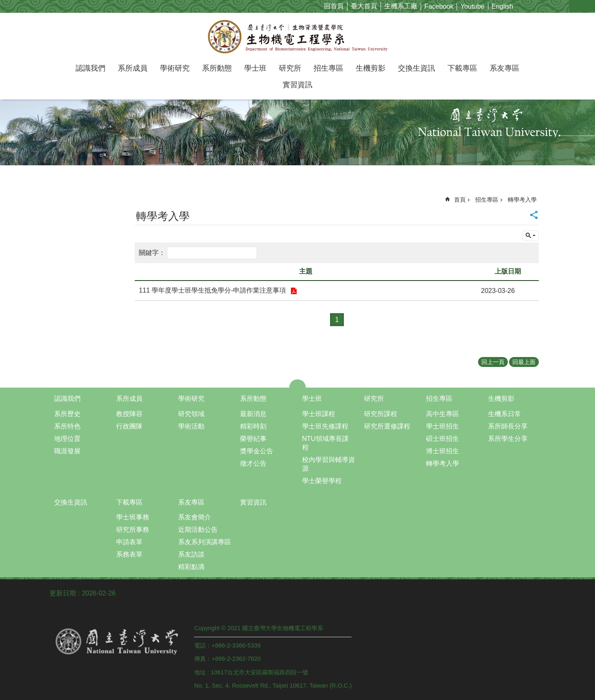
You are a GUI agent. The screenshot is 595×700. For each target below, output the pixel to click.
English (502, 6)
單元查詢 (531, 236)
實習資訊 (297, 85)
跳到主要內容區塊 (4, 4)
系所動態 (217, 68)
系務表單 (129, 554)
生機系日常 (505, 414)
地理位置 (67, 439)
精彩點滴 (191, 567)
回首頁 (334, 6)
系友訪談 (191, 554)
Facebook (439, 6)
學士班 (255, 68)
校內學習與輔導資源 (328, 464)
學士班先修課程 (325, 426)
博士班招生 (443, 451)
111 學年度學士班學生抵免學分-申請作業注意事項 (213, 290)
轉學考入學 (522, 200)
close (298, 383)
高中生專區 (443, 414)
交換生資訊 (416, 68)
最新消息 (253, 414)
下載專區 (462, 68)
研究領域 (191, 414)
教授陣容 (129, 414)
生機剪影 (371, 68)
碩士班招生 (443, 439)
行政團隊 (129, 426)
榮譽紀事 (253, 439)
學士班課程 (319, 414)
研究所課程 (381, 414)
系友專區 (505, 68)
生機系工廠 (401, 6)
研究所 (290, 68)
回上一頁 (493, 362)
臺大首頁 (364, 6)
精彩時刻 (253, 426)
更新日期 (63, 593)
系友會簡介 (195, 517)
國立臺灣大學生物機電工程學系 (298, 36)
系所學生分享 (508, 439)
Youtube (472, 6)
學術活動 (191, 426)
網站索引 (589, 6)
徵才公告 (253, 463)
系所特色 (67, 426)
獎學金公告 (257, 451)
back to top (564, 663)
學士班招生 (443, 426)
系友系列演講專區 (205, 542)
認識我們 (90, 68)
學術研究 (175, 68)
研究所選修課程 (387, 426)
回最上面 (524, 362)
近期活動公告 (198, 530)
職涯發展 (67, 451)
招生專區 (328, 68)
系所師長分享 (508, 426)
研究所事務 (133, 530)
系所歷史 (67, 414)
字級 (576, 6)
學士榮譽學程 (322, 481)
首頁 (460, 200)
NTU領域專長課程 (325, 443)
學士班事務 (133, 517)
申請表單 (129, 542)
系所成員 (133, 68)
